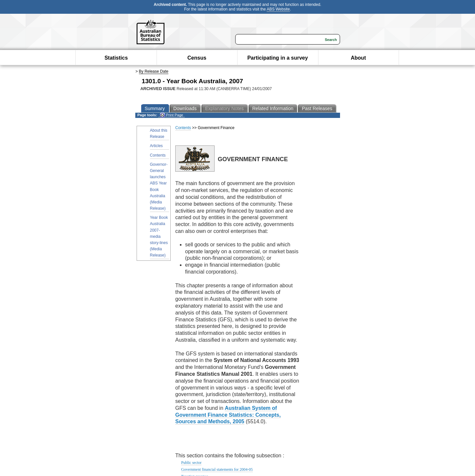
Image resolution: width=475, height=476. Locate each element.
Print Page (171, 115)
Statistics (116, 58)
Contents (158, 155)
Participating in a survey (278, 58)
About (358, 58)
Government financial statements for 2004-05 (217, 469)
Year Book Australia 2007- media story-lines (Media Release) (159, 236)
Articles (156, 146)
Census (197, 58)
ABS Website (278, 9)
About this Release (159, 133)
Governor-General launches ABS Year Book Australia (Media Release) (159, 186)
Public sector (191, 463)
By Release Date (154, 71)
